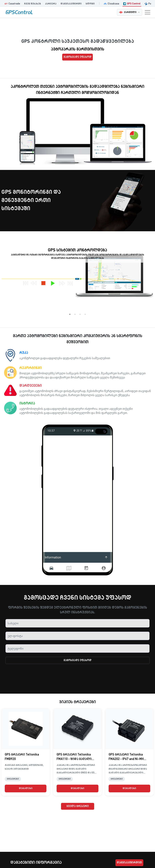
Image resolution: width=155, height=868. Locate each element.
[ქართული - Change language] (130, 12)
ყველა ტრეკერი (78, 806)
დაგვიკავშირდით (129, 863)
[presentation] (77, 677)
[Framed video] (65, 119)
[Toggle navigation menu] (148, 12)
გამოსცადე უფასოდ (77, 57)
